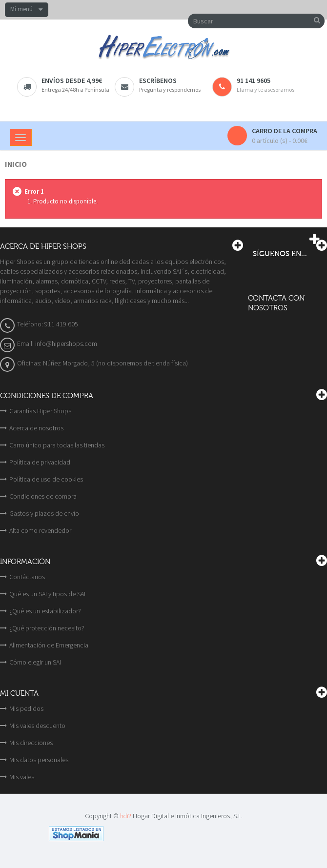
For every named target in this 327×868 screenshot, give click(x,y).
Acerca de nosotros (36, 428)
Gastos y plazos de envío (44, 513)
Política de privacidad (40, 462)
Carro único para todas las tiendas (57, 445)
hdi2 (126, 816)
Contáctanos (27, 577)
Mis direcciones (31, 743)
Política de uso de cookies (46, 479)
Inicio (16, 164)
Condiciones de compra (43, 496)
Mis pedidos (26, 708)
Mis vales (22, 777)
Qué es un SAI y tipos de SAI (47, 594)
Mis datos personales (39, 760)
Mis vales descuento (37, 726)
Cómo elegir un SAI (35, 662)
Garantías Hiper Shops (40, 411)
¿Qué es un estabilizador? (45, 611)
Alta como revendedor (40, 530)
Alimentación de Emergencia (49, 645)
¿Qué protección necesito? (47, 628)
